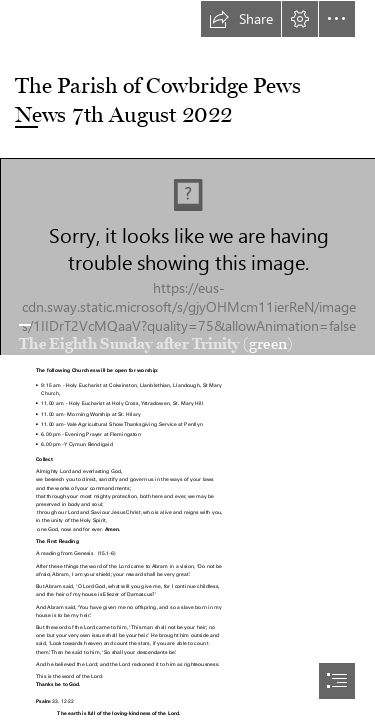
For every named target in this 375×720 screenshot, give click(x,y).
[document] (187, 360)
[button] (241, 19)
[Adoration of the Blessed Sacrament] (187, 256)
